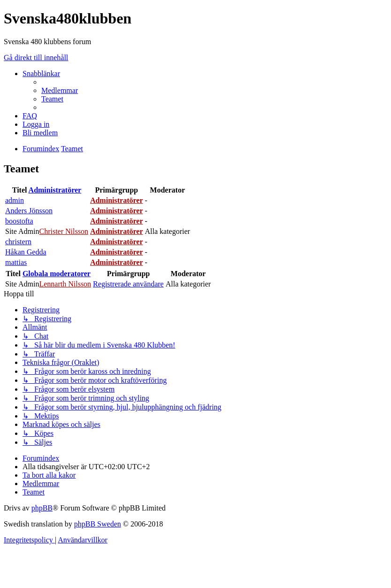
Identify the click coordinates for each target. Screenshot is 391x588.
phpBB (42, 508)
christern (18, 242)
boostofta (19, 221)
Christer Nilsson (63, 231)
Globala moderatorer (57, 274)
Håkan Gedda (26, 252)
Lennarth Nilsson (65, 284)
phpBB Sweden (98, 524)
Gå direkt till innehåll (36, 58)
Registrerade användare (128, 284)
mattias (16, 262)
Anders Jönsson (29, 211)
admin (15, 200)
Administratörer (55, 190)
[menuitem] (60, 90)
